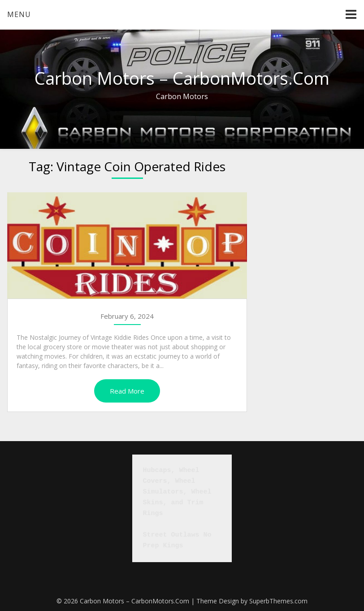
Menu (19, 14)
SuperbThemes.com (278, 601)
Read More (127, 391)
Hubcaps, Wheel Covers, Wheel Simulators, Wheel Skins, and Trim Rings (179, 492)
